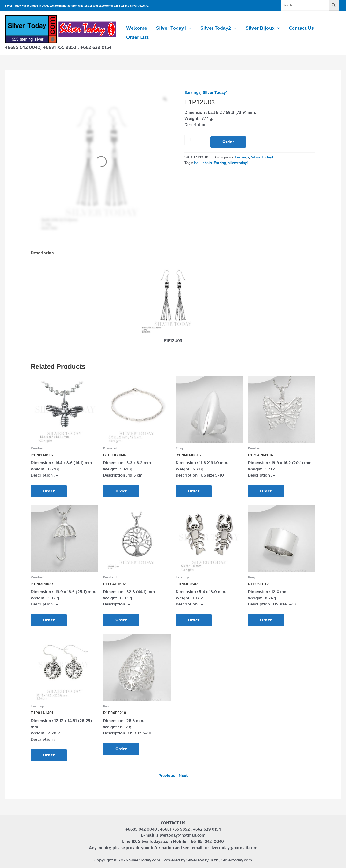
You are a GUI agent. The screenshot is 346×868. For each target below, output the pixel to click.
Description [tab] (42, 253)
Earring (220, 163)
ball (197, 163)
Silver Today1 (174, 28)
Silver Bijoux (263, 28)
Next (183, 776)
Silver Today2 (218, 28)
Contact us (301, 28)
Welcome (137, 28)
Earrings (192, 93)
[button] (189, 28)
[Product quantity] (192, 140)
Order (228, 142)
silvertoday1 (238, 163)
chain (207, 163)
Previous (167, 776)
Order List (137, 37)
